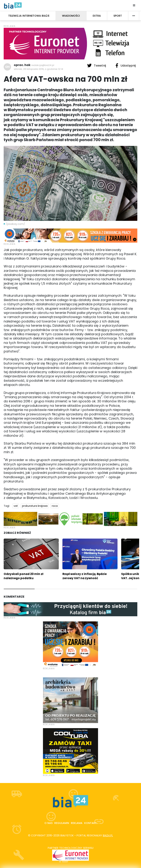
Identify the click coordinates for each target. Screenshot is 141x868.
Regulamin (62, 823)
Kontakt (91, 823)
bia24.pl (108, 835)
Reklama (77, 823)
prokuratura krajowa (35, 506)
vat (16, 506)
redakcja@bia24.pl (43, 65)
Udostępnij (126, 65)
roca (55, 506)
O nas (48, 823)
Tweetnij (97, 65)
